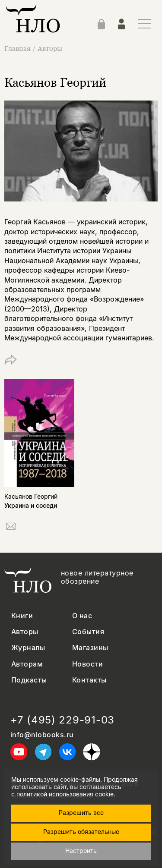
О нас (82, 616)
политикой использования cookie (65, 794)
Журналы (28, 648)
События (88, 632)
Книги (22, 616)
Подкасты (29, 680)
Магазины (90, 648)
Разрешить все (81, 813)
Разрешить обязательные (81, 832)
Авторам (27, 664)
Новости (87, 664)
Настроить (81, 851)
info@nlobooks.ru (42, 735)
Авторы (50, 48)
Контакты (89, 680)
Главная (18, 48)
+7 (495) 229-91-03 (62, 720)
